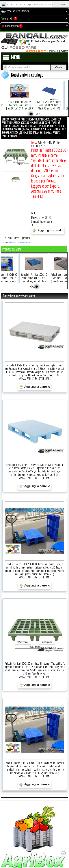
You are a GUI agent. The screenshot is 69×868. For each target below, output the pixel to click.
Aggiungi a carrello (48, 231)
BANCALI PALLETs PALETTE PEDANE (34, 379)
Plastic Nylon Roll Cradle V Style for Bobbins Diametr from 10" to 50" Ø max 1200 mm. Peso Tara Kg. (19, 101)
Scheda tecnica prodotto (19, 238)
